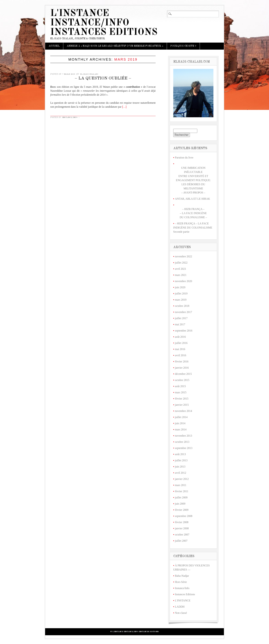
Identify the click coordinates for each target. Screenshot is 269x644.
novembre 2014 (184, 411)
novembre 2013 (184, 436)
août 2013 (180, 454)
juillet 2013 (181, 460)
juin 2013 (180, 467)
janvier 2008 (182, 528)
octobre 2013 (182, 442)
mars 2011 (181, 485)
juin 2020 (180, 287)
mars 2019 (181, 300)
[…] (124, 107)
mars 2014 (181, 429)
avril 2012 (181, 473)
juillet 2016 (181, 343)
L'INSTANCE (183, 600)
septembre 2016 (184, 331)
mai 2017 (180, 324)
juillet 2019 (181, 293)
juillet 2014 (181, 417)
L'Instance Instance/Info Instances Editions (104, 23)
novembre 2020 (184, 281)
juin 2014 (180, 423)
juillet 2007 (181, 541)
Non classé (181, 613)
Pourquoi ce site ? (183, 46)
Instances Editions (185, 594)
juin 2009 (180, 504)
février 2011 (182, 491)
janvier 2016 (182, 368)
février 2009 (182, 510)
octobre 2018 (182, 306)
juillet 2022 (181, 263)
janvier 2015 (182, 405)
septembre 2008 (184, 516)
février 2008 (182, 522)
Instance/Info (70, 117)
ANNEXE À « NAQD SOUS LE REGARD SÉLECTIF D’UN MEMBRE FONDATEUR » (115, 46)
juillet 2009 (181, 497)
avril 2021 (181, 269)
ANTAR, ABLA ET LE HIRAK (193, 199)
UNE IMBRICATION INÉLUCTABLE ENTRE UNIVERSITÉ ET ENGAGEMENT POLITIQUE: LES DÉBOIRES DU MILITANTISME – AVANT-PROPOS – (193, 180)
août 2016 (180, 337)
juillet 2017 (181, 318)
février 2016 (182, 361)
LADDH (180, 607)
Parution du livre (184, 158)
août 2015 (180, 386)
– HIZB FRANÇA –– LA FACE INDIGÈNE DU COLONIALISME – (193, 213)
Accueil (54, 46)
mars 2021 (181, 275)
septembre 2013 (184, 448)
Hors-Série (181, 582)
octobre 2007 (182, 535)
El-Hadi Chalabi (89, 74)
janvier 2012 (182, 479)
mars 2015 (181, 392)
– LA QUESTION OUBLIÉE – (103, 78)
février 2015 (182, 399)
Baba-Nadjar (182, 576)
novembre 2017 (184, 312)
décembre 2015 (183, 374)
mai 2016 (180, 349)
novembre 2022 (184, 256)
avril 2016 (181, 355)
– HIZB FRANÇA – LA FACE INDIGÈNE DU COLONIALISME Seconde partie (193, 228)
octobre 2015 (182, 380)
